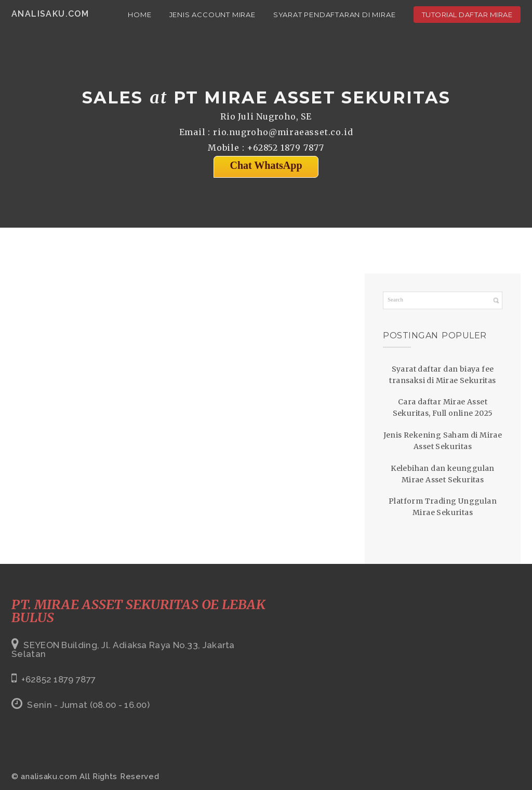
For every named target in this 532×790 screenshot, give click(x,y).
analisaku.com (50, 14)
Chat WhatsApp (266, 165)
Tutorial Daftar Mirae (467, 15)
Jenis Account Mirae (212, 15)
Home (139, 15)
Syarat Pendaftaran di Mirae (335, 15)
